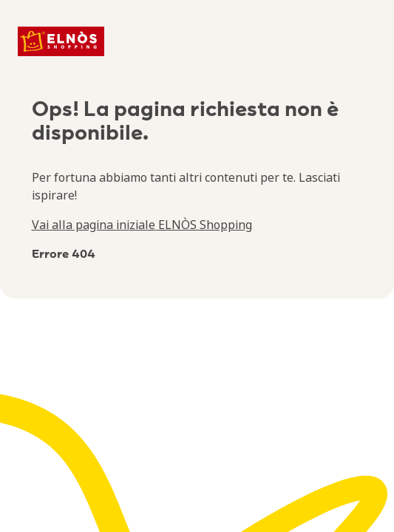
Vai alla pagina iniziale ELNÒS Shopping (142, 225)
